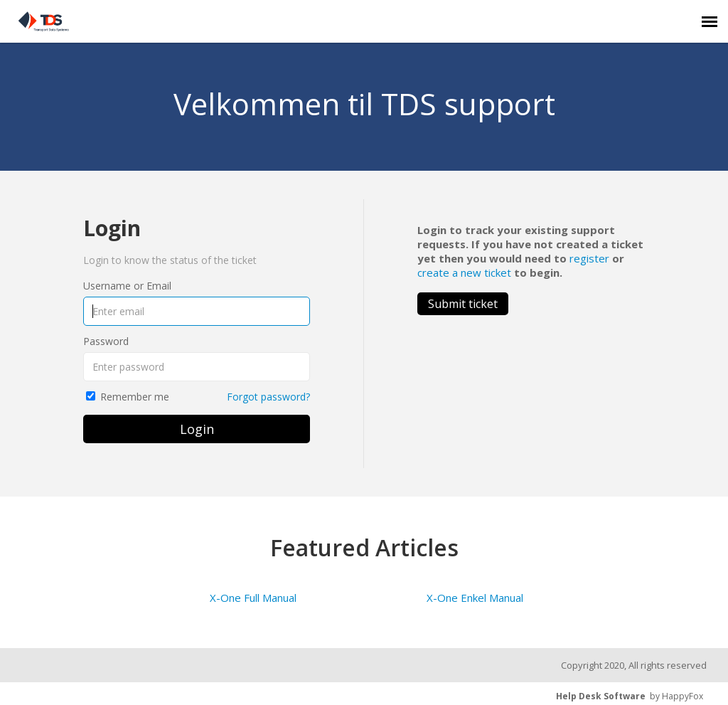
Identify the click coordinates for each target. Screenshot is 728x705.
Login (197, 429)
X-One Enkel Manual (475, 598)
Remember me (135, 397)
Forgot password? (268, 397)
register (589, 258)
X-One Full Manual (253, 598)
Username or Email (127, 286)
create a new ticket (464, 272)
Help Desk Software (601, 696)
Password (106, 341)
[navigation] (710, 21)
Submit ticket (463, 304)
